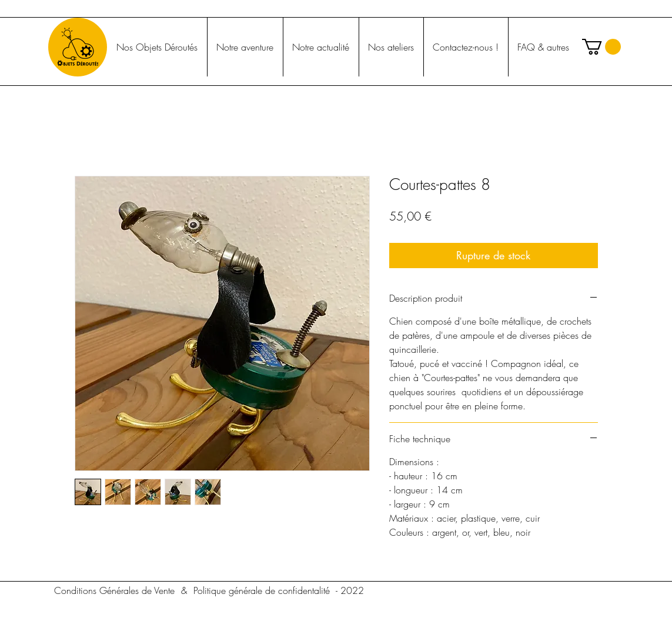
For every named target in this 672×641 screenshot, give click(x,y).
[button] (601, 47)
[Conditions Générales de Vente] (115, 590)
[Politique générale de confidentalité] (262, 590)
